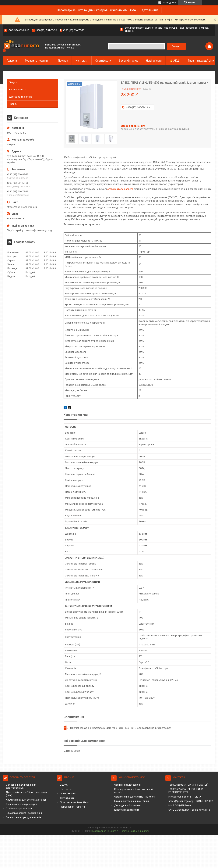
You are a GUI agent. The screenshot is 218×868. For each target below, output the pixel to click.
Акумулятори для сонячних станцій (26, 800)
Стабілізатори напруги (19, 808)
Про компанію (68, 793)
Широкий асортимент (127, 810)
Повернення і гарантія (73, 807)
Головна (12, 61)
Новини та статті (19, 90)
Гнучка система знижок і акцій (132, 801)
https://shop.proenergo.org (22, 207)
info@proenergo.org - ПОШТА (185, 797)
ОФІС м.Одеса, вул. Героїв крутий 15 (189, 810)
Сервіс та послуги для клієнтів (24, 817)
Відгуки (13, 82)
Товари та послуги (36, 61)
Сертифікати (103, 61)
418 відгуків (169, 3)
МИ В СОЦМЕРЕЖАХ (180, 805)
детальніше (150, 10)
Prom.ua (127, 828)
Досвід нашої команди (127, 805)
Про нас (63, 61)
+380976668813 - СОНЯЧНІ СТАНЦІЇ (188, 785)
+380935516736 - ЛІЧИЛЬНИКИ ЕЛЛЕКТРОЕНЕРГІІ (186, 791)
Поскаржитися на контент (104, 831)
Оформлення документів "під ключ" (135, 797)
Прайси (13, 104)
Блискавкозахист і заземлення (24, 813)
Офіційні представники (127, 785)
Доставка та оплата (21, 97)
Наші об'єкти (154, 61)
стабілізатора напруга (120, 189)
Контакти (82, 61)
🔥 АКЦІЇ (175, 61)
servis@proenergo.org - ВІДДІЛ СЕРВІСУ (191, 801)
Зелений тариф (129, 61)
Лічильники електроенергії (21, 804)
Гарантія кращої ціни (201, 61)
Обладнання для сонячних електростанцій (21, 786)
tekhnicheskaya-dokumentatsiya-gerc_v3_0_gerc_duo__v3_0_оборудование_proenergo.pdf (121, 728)
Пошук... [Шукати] (176, 46)
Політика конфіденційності (76, 802)
